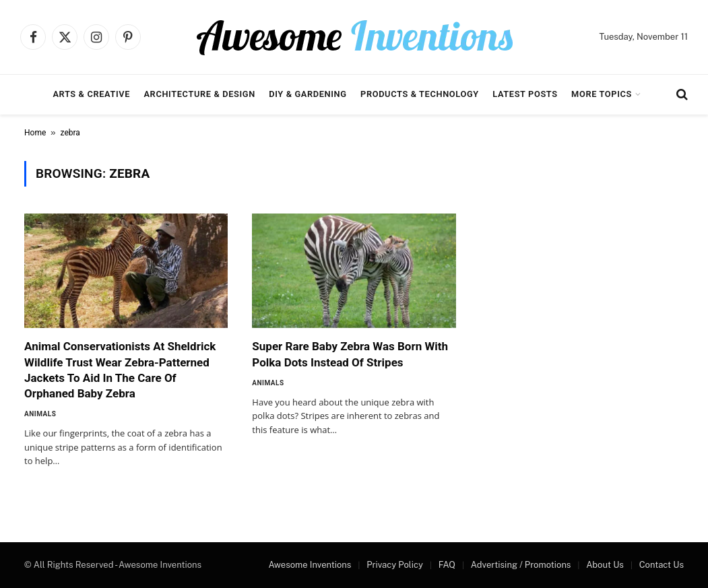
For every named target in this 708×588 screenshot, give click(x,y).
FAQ (447, 565)
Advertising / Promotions (521, 565)
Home (35, 133)
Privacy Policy (395, 565)
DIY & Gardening (308, 94)
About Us (605, 565)
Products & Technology (420, 94)
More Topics (602, 94)
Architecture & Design (199, 94)
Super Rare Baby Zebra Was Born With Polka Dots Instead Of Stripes (350, 354)
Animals (40, 414)
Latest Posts (525, 94)
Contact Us (662, 565)
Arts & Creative (91, 94)
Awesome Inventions (310, 565)
